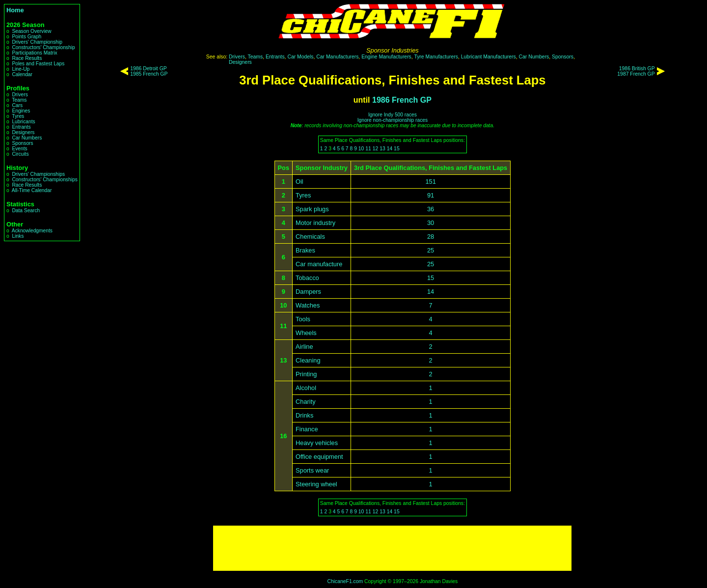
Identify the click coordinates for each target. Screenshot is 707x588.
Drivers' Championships (38, 174)
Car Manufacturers (337, 57)
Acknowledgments (32, 231)
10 (361, 149)
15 (397, 149)
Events (19, 149)
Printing (306, 374)
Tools (303, 319)
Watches (308, 305)
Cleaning (308, 360)
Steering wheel (316, 484)
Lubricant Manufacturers (489, 57)
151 (430, 182)
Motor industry (315, 223)
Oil (299, 182)
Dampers (308, 292)
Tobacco (307, 278)
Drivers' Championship (37, 42)
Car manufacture (319, 264)
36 (431, 209)
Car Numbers (27, 138)
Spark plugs (312, 209)
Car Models (300, 57)
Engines (21, 111)
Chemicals (310, 237)
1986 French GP (402, 100)
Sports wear (312, 470)
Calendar (22, 74)
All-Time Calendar (32, 190)
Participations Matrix (34, 53)
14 (390, 149)
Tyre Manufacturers (436, 57)
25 (431, 250)
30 (431, 223)
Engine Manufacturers (386, 57)
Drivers (20, 95)
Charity (306, 402)
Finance (307, 429)
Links (18, 236)
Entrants (21, 127)
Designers (23, 132)
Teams (19, 100)
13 (382, 149)
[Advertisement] (392, 548)
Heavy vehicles (317, 443)
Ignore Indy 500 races (393, 115)
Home (15, 10)
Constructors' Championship (43, 47)
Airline (304, 347)
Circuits (20, 154)
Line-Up (21, 69)
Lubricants (23, 122)
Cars (17, 105)
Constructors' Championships (44, 180)
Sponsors (22, 143)
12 (376, 149)
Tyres (18, 116)
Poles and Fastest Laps (38, 64)
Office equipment (319, 457)
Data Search (26, 210)
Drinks (304, 415)
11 (368, 149)
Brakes (305, 250)
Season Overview (31, 31)
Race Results (27, 58)
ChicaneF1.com (345, 581)
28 (431, 237)
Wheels (306, 333)
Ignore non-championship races (393, 120)
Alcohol (306, 388)
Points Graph (27, 37)
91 (431, 195)
